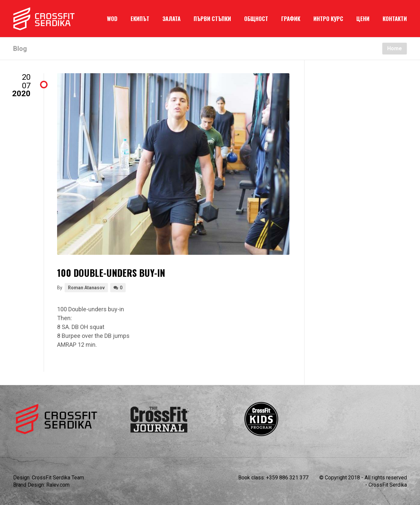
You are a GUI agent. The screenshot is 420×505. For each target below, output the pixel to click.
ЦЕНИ (363, 19)
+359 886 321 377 (287, 478)
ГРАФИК (291, 19)
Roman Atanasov (86, 288)
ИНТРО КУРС (328, 19)
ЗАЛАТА (171, 19)
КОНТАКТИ (395, 19)
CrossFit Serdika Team (58, 478)
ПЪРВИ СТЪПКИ (212, 19)
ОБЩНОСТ (256, 19)
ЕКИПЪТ (140, 19)
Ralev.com (58, 485)
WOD (112, 19)
